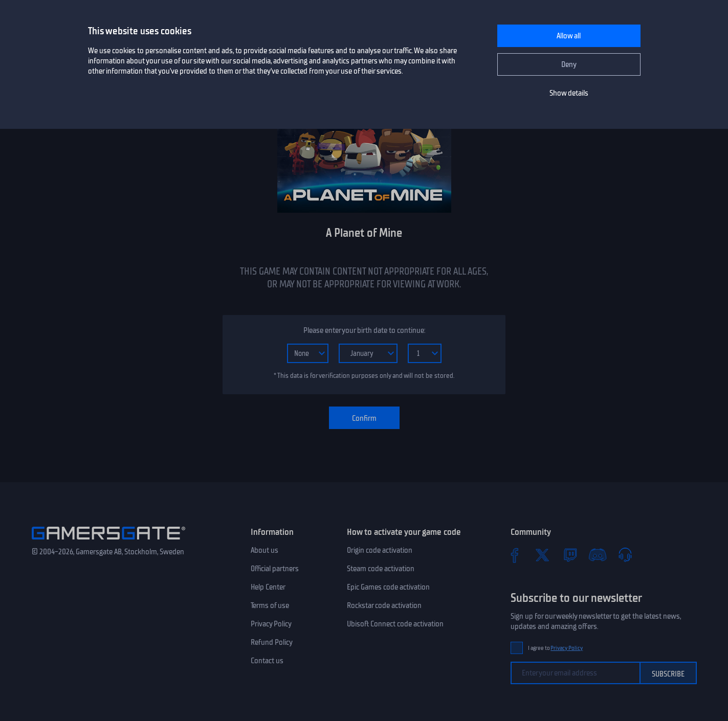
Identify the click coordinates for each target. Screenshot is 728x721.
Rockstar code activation (384, 605)
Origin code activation (380, 550)
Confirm (364, 418)
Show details (569, 93)
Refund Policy (272, 642)
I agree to (556, 648)
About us (264, 550)
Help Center (268, 587)
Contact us (267, 661)
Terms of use (270, 605)
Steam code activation (381, 569)
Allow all (569, 36)
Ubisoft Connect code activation (395, 624)
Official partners (275, 569)
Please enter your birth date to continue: (364, 330)
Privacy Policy (271, 624)
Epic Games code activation (388, 587)
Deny (569, 64)
